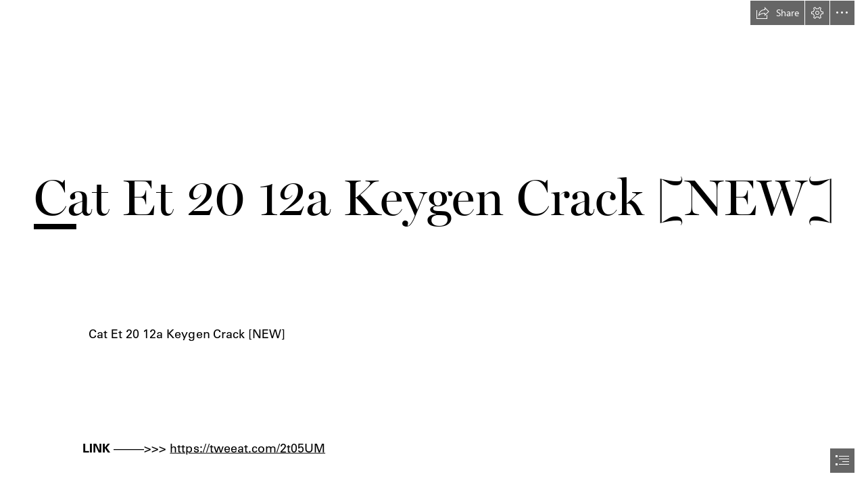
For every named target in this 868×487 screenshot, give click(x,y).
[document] (434, 243)
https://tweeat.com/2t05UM (248, 447)
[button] (777, 13)
